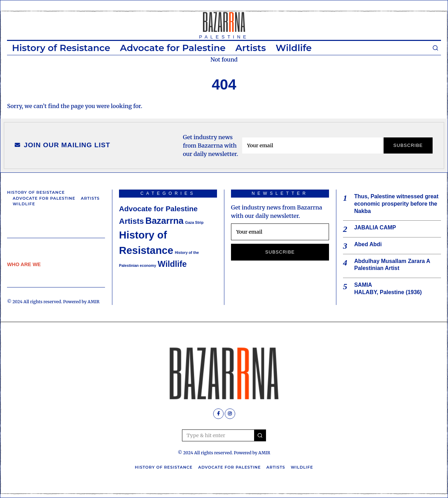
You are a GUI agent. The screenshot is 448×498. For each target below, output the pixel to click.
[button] (260, 435)
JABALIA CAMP (375, 228)
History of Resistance (61, 48)
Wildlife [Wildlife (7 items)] (172, 264)
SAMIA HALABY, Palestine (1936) (388, 289)
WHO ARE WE (24, 264)
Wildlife (294, 48)
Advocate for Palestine (173, 48)
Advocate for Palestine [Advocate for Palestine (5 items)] (158, 209)
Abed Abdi (368, 245)
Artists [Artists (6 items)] (131, 221)
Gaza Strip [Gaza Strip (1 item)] (194, 222)
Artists (250, 48)
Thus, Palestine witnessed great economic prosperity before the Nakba (397, 204)
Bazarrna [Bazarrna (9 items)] (164, 221)
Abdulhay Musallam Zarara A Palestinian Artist (392, 265)
